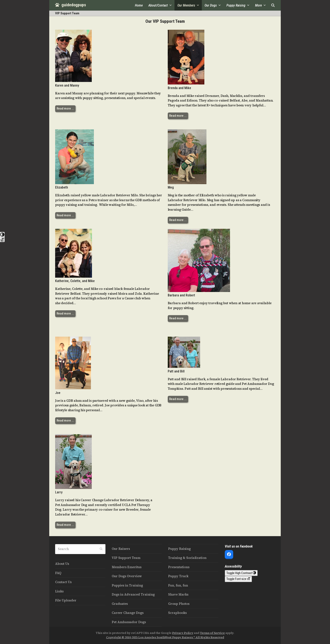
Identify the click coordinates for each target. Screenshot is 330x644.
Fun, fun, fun (178, 585)
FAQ (58, 573)
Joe (58, 393)
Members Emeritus (127, 567)
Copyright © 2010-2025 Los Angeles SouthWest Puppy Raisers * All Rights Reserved (165, 637)
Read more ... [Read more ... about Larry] (65, 525)
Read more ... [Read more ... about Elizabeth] (65, 215)
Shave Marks (178, 594)
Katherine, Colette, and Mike (75, 281)
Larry (59, 492)
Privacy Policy (183, 633)
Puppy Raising (179, 549)
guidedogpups (71, 5)
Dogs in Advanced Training (133, 594)
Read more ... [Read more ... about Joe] (65, 420)
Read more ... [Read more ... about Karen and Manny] (65, 108)
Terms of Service (212, 633)
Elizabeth (62, 187)
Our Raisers (121, 549)
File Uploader (66, 600)
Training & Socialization (187, 558)
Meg (171, 187)
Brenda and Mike (179, 88)
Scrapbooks (177, 613)
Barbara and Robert (181, 295)
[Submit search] (101, 549)
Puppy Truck (178, 576)
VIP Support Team (126, 558)
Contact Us (63, 582)
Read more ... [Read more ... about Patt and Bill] (178, 399)
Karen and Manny (67, 85)
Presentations (179, 567)
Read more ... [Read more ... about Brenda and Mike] (178, 116)
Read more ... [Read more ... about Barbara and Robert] (178, 318)
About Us (62, 564)
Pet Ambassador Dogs (129, 622)
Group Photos (179, 604)
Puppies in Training (127, 585)
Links (59, 591)
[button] (273, 5)
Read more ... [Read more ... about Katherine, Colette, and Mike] (65, 313)
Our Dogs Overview (127, 576)
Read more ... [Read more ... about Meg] (178, 220)
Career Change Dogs (128, 613)
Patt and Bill (176, 371)
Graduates (120, 604)
